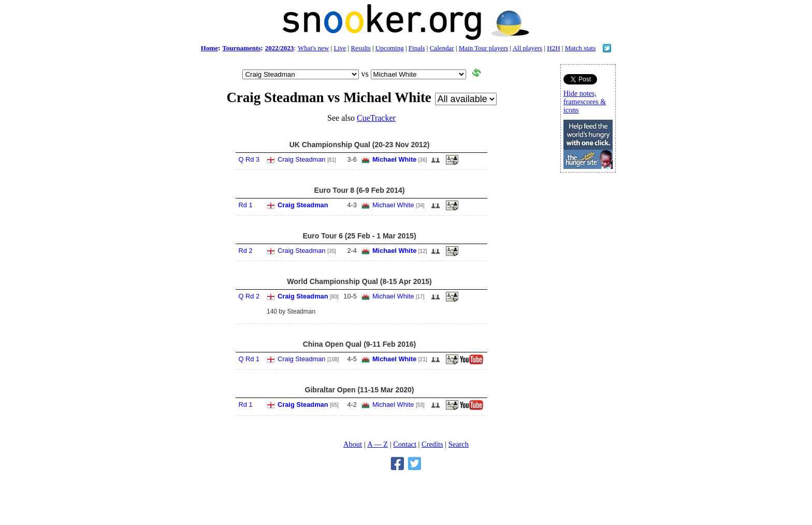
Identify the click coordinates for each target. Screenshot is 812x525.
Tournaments (241, 48)
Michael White (394, 159)
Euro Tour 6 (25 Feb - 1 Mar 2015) (359, 236)
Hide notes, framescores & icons (585, 102)
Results (360, 48)
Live (340, 48)
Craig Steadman (301, 159)
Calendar (442, 48)
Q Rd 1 (249, 359)
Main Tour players (484, 48)
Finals (417, 48)
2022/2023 (280, 48)
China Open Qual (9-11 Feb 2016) (360, 344)
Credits (432, 444)
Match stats (581, 48)
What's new (313, 48)
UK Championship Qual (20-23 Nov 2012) (360, 145)
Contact (405, 444)
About (353, 444)
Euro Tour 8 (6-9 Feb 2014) (360, 190)
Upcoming (390, 48)
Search (459, 444)
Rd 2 (245, 251)
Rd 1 (245, 205)
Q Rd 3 (249, 159)
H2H (553, 48)
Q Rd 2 (249, 296)
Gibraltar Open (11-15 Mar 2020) (360, 390)
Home (209, 48)
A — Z (378, 444)
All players (527, 48)
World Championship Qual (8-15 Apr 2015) (359, 281)
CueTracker (376, 118)
